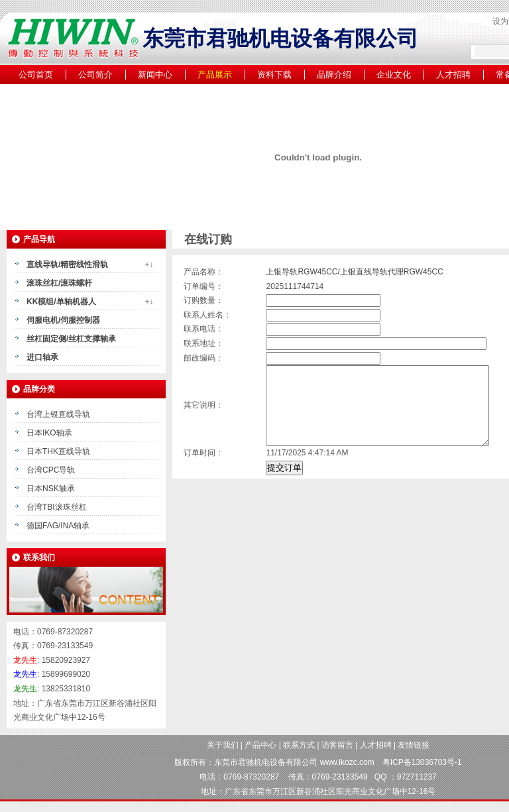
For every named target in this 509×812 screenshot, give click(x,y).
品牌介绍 (334, 75)
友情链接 (414, 745)
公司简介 (95, 75)
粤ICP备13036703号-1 (422, 762)
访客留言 (337, 745)
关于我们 (223, 745)
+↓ (149, 264)
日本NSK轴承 (51, 489)
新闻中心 (155, 75)
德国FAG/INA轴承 (58, 526)
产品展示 (215, 75)
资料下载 (274, 75)
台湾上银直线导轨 (58, 414)
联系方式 (299, 745)
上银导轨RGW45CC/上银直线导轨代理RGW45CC (354, 272)
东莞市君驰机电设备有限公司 (266, 762)
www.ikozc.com (347, 762)
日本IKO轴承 (49, 433)
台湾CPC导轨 (51, 470)
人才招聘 (453, 75)
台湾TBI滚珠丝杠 (57, 507)
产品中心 (260, 745)
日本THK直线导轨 (58, 451)
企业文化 (394, 75)
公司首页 (36, 75)
